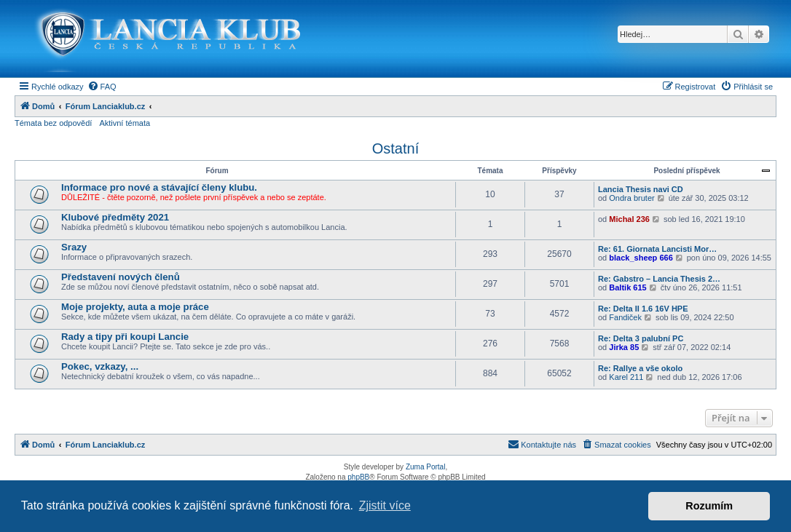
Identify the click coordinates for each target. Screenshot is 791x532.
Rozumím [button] (709, 506)
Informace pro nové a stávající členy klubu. (159, 187)
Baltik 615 (627, 287)
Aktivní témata (125, 123)
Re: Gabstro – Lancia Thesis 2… (659, 279)
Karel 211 (626, 377)
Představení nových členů (121, 277)
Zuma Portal (425, 467)
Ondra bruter (631, 198)
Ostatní (395, 148)
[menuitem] (102, 87)
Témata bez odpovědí (53, 123)
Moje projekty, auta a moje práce (135, 307)
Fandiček (625, 317)
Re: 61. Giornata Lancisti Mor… (657, 249)
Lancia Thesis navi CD (641, 189)
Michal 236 (629, 219)
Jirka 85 (624, 347)
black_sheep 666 (641, 258)
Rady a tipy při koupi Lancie (125, 337)
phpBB (358, 477)
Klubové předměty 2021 (115, 217)
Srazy (74, 247)
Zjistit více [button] (385, 505)
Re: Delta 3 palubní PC (641, 338)
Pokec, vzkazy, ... (100, 366)
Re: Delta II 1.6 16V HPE (643, 309)
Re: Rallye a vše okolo (640, 368)
